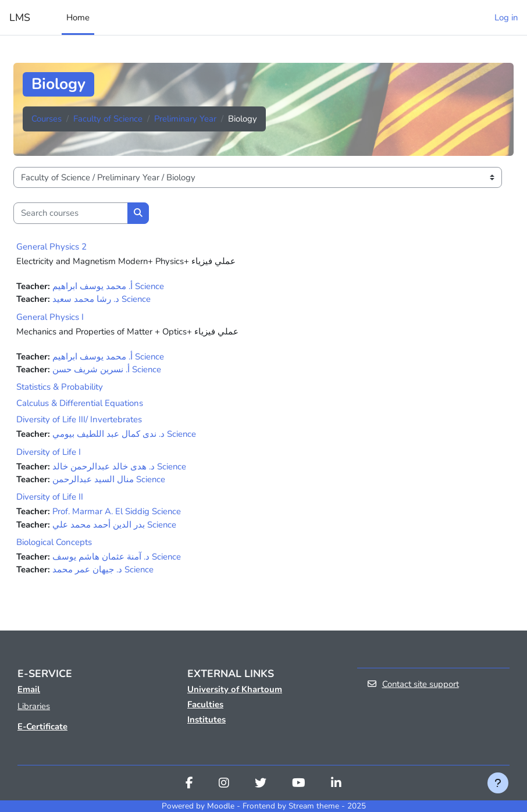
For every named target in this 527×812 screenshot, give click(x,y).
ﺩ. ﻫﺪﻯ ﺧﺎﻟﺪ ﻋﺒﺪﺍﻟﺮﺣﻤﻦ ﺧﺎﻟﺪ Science (119, 466)
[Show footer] (498, 783)
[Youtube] (299, 784)
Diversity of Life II (50, 497)
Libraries (34, 706)
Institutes (206, 720)
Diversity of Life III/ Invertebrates (79, 419)
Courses (47, 119)
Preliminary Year (185, 119)
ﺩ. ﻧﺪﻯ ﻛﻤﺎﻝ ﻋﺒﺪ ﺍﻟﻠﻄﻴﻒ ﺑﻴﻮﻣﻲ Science (124, 434)
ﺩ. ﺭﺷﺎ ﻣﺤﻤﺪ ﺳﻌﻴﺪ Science (102, 299)
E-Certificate (42, 726)
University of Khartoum (235, 689)
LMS (20, 17)
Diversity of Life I (49, 452)
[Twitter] (261, 784)
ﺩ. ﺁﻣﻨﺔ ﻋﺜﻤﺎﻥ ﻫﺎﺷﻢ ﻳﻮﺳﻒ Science (117, 557)
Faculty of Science (108, 119)
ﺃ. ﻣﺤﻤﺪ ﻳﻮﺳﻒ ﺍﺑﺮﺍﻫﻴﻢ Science (108, 286)
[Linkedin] (336, 784)
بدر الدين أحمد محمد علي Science (114, 525)
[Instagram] (224, 784)
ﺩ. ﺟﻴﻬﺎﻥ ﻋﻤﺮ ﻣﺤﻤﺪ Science (103, 569)
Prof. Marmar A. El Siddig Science (117, 511)
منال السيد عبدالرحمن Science (109, 479)
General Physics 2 (51, 247)
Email (29, 689)
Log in (506, 17)
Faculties (205, 704)
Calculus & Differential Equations (80, 403)
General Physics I (50, 317)
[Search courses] (71, 213)
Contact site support (413, 684)
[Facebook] (189, 784)
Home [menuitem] (78, 17)
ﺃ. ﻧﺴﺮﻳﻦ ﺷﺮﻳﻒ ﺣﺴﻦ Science (107, 369)
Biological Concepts (54, 542)
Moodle (221, 806)
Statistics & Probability (60, 387)
